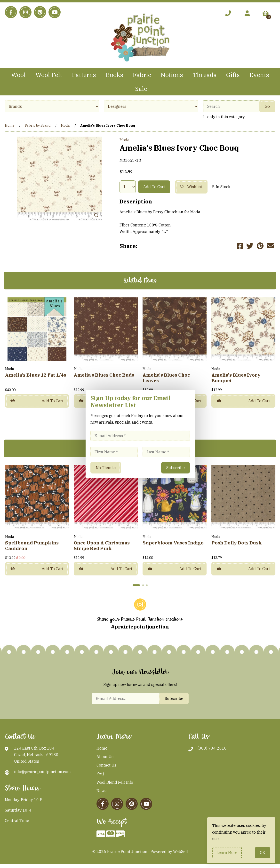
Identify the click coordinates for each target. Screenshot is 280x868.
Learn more (227, 852)
